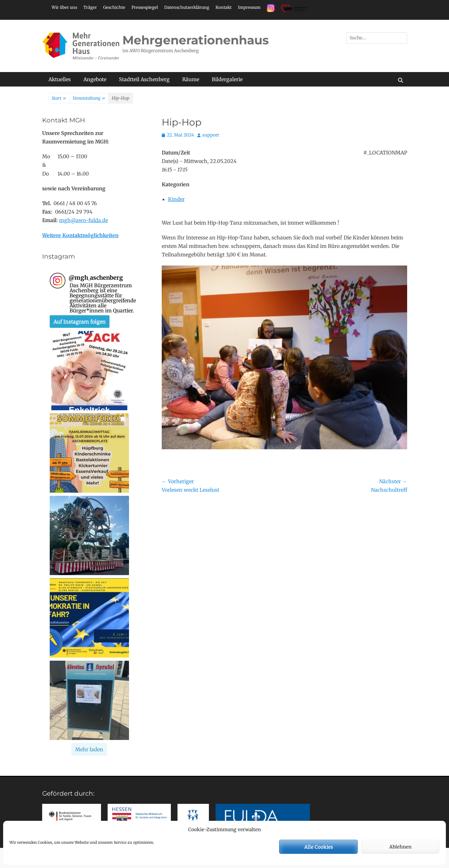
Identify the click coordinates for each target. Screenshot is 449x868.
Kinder (176, 199)
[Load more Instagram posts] (89, 749)
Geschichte (114, 7)
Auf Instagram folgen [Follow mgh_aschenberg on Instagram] (80, 322)
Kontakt (224, 7)
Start (59, 98)
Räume (191, 79)
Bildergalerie (227, 79)
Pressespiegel (145, 7)
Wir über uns (64, 7)
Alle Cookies (319, 847)
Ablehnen (400, 847)
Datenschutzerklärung (187, 7)
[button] (89, 371)
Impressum (249, 7)
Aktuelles (60, 79)
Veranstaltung (89, 98)
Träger (90, 7)
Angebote (95, 79)
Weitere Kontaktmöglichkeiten (80, 235)
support (211, 135)
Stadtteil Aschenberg (144, 79)
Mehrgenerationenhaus (196, 40)
